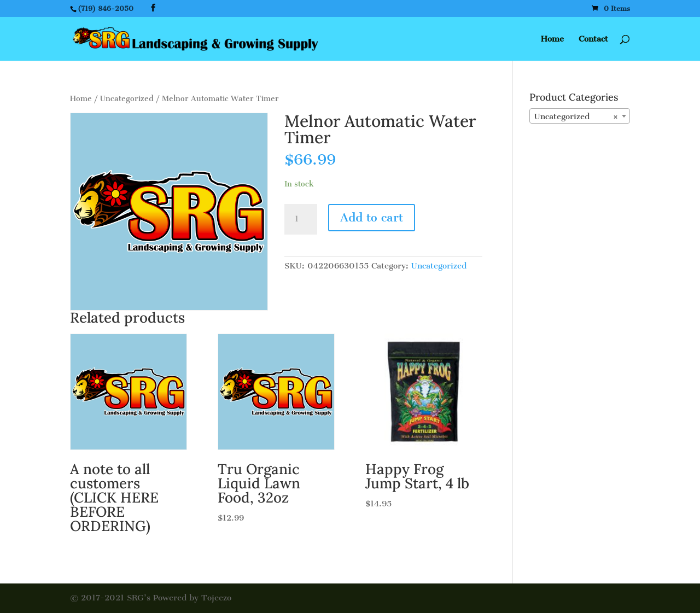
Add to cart (372, 217)
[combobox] (580, 116)
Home (552, 39)
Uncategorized (127, 99)
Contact (593, 39)
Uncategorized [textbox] (576, 116)
